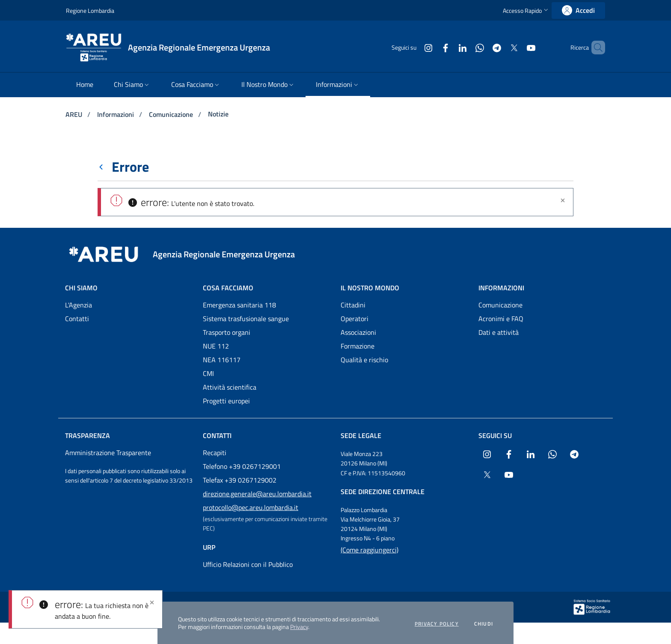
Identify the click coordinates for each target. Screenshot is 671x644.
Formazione (358, 346)
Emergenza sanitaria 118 (239, 305)
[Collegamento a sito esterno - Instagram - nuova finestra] (414, 47)
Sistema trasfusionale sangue (246, 319)
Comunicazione (172, 114)
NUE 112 (216, 346)
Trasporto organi (227, 332)
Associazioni (358, 332)
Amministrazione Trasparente (108, 453)
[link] (578, 10)
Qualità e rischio (364, 360)
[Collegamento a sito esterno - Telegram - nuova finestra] (482, 47)
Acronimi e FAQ (501, 319)
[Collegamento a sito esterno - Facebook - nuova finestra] (431, 47)
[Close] (152, 602)
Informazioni (116, 114)
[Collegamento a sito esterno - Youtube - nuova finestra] (517, 47)
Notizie (218, 114)
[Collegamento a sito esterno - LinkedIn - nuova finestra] (448, 47)
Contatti (77, 319)
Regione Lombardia (90, 10)
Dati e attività (499, 332)
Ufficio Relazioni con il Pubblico (248, 564)
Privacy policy (437, 624)
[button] (526, 10)
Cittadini (353, 305)
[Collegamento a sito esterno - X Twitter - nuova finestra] (499, 47)
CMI (208, 373)
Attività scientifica (230, 387)
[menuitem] (85, 85)
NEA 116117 (222, 360)
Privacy (299, 627)
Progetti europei (226, 401)
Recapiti (215, 453)
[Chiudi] (563, 200)
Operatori (355, 319)
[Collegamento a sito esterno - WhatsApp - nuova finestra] (465, 47)
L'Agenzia (79, 305)
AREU (75, 114)
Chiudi (484, 624)
